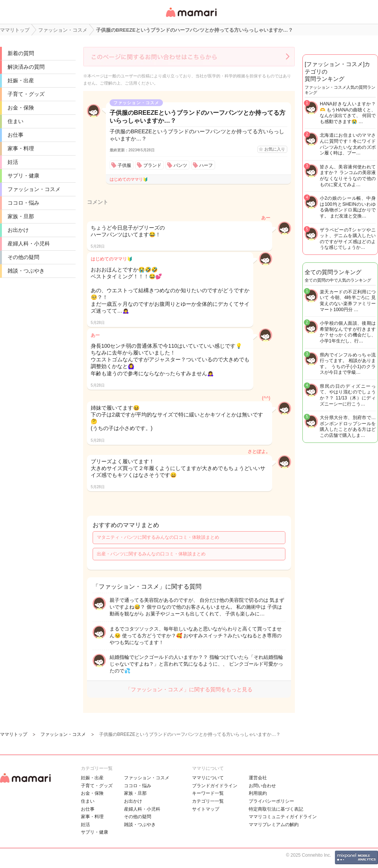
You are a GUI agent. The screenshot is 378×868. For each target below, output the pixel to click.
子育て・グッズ (26, 94)
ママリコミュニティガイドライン (283, 817)
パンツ (180, 165)
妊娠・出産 (21, 80)
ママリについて (208, 778)
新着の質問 (21, 53)
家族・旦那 (21, 216)
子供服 (124, 165)
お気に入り (275, 149)
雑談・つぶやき (26, 271)
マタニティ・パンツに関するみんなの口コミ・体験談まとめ (158, 537)
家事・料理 (21, 148)
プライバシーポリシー (271, 801)
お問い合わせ (262, 786)
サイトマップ (206, 809)
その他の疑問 (23, 257)
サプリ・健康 (23, 176)
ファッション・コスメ (34, 189)
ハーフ (206, 165)
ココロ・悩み (23, 203)
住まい (15, 121)
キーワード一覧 (208, 793)
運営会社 (258, 778)
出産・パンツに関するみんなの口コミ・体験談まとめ (151, 554)
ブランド (152, 165)
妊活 (13, 162)
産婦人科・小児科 (29, 244)
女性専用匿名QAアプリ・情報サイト (191, 18)
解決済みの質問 (26, 67)
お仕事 (15, 135)
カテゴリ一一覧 (208, 801)
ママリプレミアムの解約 (274, 825)
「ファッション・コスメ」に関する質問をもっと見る (189, 689)
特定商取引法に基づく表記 (276, 809)
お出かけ (18, 230)
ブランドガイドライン (215, 786)
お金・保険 (21, 108)
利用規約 (258, 793)
